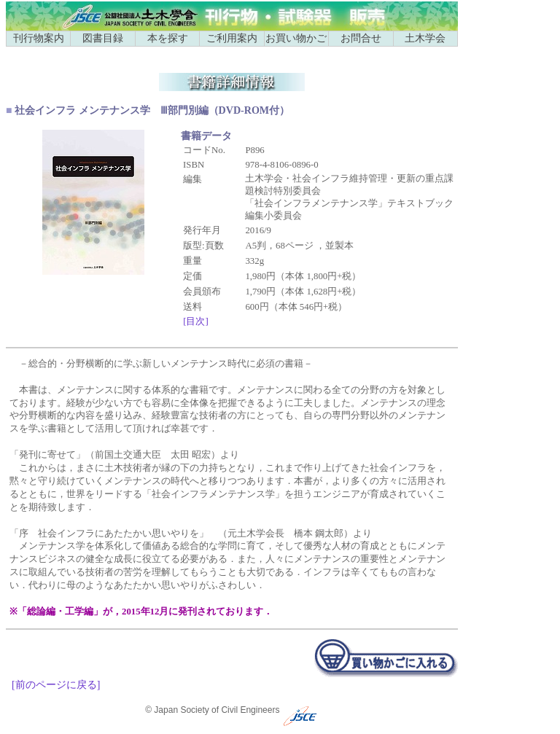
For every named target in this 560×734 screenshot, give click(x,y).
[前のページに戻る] (56, 684)
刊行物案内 (39, 38)
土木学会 (425, 38)
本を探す (168, 38)
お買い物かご (296, 38)
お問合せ (361, 38)
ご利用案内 (232, 38)
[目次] (196, 321)
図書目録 (103, 38)
